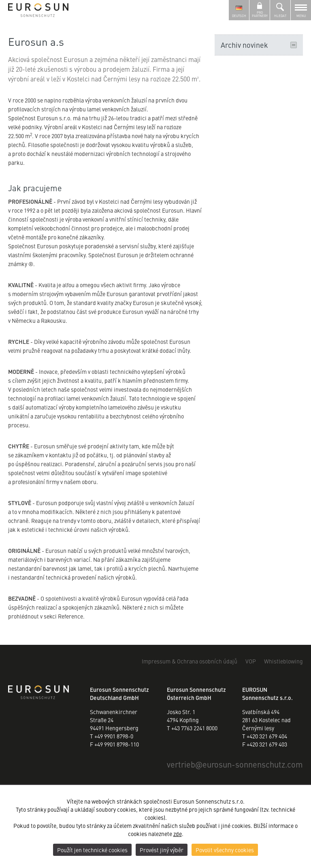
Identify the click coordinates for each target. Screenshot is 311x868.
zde (178, 834)
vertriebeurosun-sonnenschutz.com (235, 764)
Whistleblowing (283, 661)
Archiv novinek (259, 45)
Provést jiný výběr (162, 850)
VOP (251, 661)
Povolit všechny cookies (225, 850)
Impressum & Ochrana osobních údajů (190, 661)
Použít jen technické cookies (92, 850)
